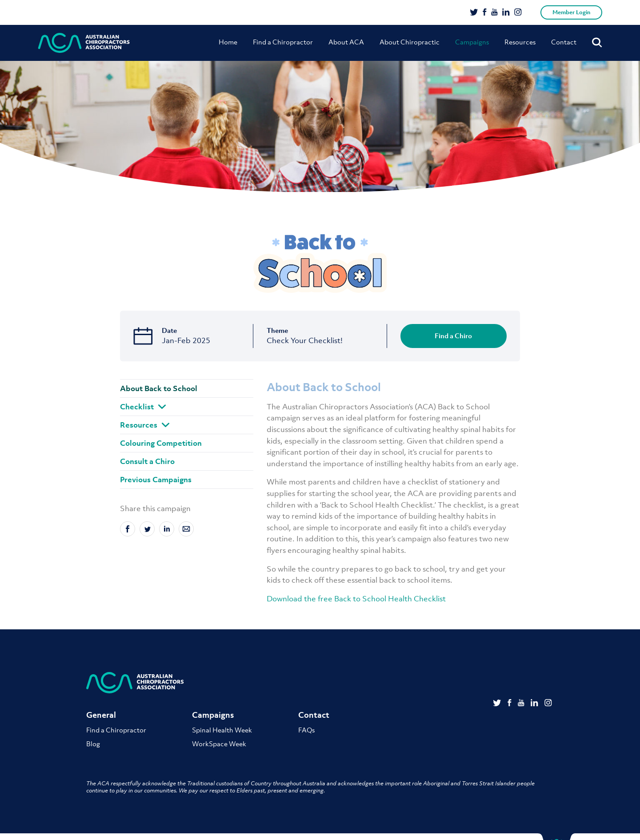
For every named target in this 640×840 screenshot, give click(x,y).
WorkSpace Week (219, 744)
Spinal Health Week (222, 730)
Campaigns (472, 42)
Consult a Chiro (147, 461)
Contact (564, 42)
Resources (520, 42)
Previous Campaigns (156, 480)
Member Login (571, 12)
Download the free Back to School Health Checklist (356, 599)
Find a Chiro (453, 336)
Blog (93, 744)
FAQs (306, 730)
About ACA (346, 42)
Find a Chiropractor (283, 42)
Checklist (143, 407)
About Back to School (159, 388)
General (101, 715)
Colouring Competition (161, 443)
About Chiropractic (410, 42)
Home (228, 42)
